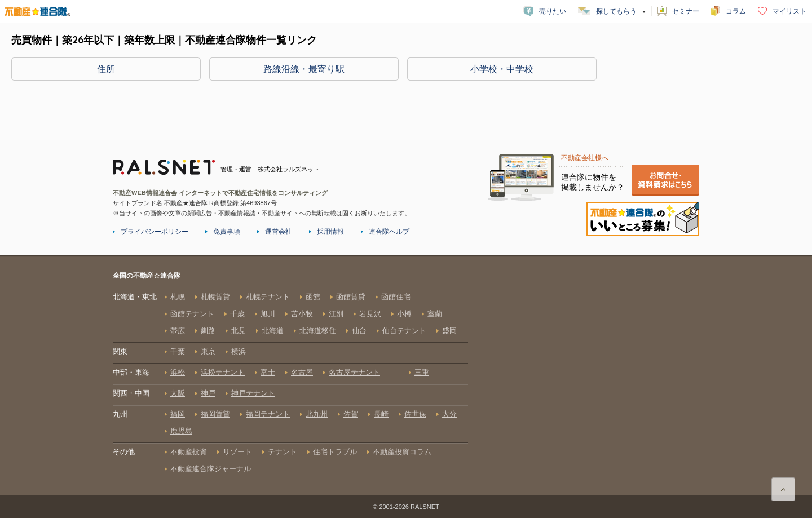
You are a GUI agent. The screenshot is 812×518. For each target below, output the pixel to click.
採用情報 (330, 232)
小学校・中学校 (502, 69)
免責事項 (227, 232)
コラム (736, 11)
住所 (106, 69)
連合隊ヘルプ (389, 232)
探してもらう (616, 11)
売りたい (553, 11)
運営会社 (279, 232)
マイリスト (789, 11)
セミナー (686, 11)
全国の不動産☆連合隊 (290, 383)
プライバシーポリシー (155, 232)
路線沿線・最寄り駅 (304, 69)
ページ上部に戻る (783, 489)
